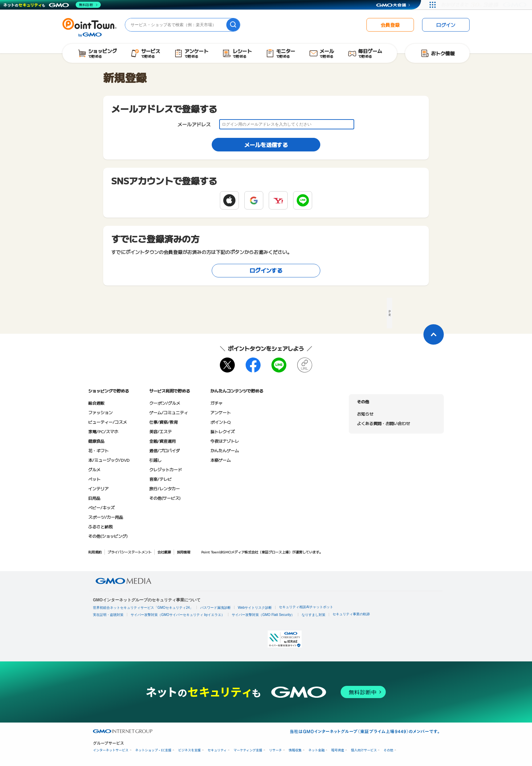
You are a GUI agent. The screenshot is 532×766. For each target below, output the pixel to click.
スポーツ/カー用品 (106, 517)
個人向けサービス (364, 750)
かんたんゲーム (225, 450)
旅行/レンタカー (165, 488)
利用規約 (95, 552)
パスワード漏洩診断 (215, 608)
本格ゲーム (221, 460)
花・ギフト (98, 450)
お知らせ (365, 414)
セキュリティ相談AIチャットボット (306, 607)
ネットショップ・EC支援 (154, 750)
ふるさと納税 (100, 526)
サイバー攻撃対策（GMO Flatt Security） (263, 615)
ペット (94, 479)
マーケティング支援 (248, 750)
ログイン (446, 25)
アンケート (221, 412)
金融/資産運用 (163, 441)
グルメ (94, 469)
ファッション (100, 412)
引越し (155, 460)
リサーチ (275, 750)
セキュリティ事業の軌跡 (351, 614)
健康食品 (96, 441)
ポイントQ (220, 422)
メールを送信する (266, 145)
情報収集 (295, 750)
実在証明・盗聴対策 (108, 615)
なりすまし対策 (313, 615)
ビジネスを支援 (189, 750)
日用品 (94, 498)
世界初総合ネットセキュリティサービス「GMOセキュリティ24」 (143, 608)
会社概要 (164, 552)
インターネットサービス (111, 750)
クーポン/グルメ (165, 403)
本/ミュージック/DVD (109, 460)
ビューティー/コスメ (108, 422)
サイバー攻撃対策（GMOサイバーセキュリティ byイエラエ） (178, 615)
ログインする (266, 270)
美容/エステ (160, 431)
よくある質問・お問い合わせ (383, 423)
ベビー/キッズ (101, 507)
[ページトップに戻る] (434, 334)
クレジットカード (166, 469)
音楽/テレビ (160, 479)
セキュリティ (217, 750)
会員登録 (390, 25)
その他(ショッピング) (108, 536)
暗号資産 (338, 750)
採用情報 (184, 552)
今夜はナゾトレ (225, 441)
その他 (388, 750)
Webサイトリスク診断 (255, 608)
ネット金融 (317, 750)
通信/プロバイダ (165, 450)
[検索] (233, 25)
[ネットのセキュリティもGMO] (52, 5)
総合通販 (96, 403)
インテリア (98, 488)
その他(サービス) (165, 498)
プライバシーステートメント (130, 552)
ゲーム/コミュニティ (169, 412)
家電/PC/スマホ (103, 431)
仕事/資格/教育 (164, 422)
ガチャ (216, 403)
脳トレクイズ (223, 431)
